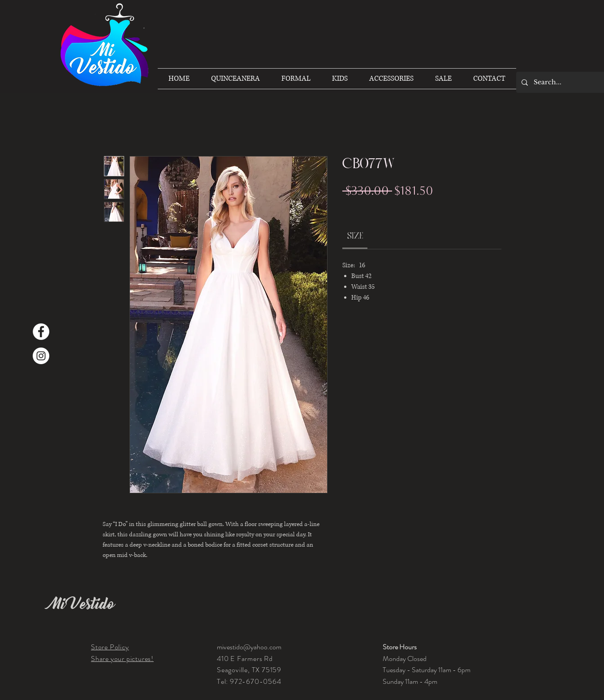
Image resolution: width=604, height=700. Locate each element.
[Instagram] (41, 356)
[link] (355, 236)
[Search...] (567, 82)
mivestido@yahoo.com (249, 647)
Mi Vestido (82, 604)
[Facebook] (41, 332)
